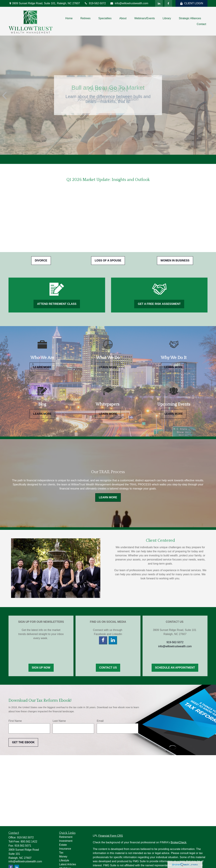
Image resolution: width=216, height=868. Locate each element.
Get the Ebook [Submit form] (23, 742)
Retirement (66, 837)
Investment (66, 841)
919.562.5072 (25, 837)
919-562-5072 (95, 3)
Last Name (59, 721)
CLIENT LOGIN (192, 3)
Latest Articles (68, 864)
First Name (15, 721)
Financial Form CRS (111, 836)
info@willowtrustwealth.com (129, 3)
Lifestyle (64, 860)
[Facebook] (168, 3)
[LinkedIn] (159, 3)
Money (63, 857)
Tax (61, 853)
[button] (69, 18)
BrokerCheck (178, 842)
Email (100, 721)
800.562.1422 (29, 842)
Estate (63, 845)
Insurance (65, 849)
